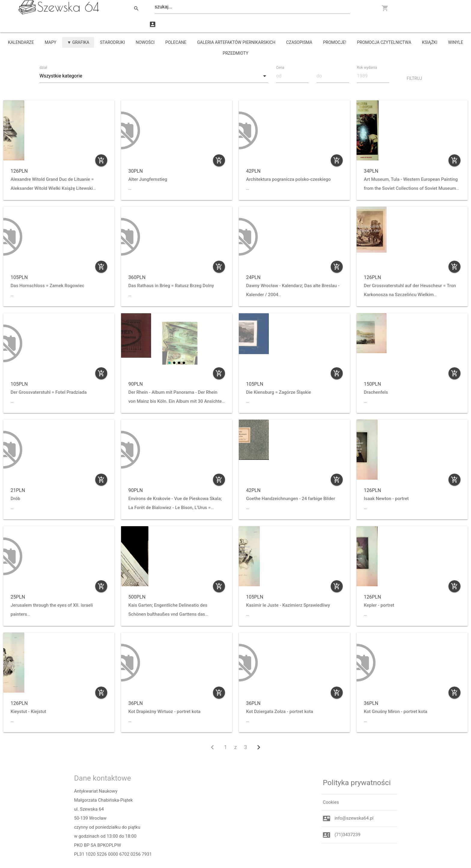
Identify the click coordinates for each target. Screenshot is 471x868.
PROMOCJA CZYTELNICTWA (384, 26)
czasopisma (299, 26)
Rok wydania (368, 51)
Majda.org (128, 860)
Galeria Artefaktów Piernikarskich (236, 26)
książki (430, 26)
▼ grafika (78, 26)
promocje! (334, 26)
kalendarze (21, 26)
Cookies (331, 786)
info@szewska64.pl (354, 802)
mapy (51, 26)
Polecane (176, 26)
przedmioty (235, 37)
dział (44, 52)
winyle (456, 26)
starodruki (112, 26)
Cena (281, 51)
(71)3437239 (348, 819)
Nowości (145, 26)
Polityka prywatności (357, 766)
